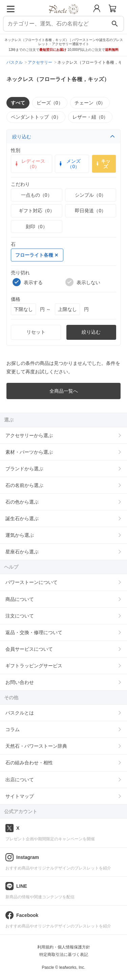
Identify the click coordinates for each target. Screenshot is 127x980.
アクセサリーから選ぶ (29, 435)
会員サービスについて (29, 649)
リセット (36, 332)
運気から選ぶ (20, 535)
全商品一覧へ (64, 391)
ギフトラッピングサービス (34, 666)
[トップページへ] (63, 16)
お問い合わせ (20, 682)
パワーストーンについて (31, 582)
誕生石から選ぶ (22, 518)
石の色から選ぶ (22, 502)
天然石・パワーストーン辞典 (36, 746)
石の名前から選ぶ (24, 485)
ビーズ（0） (50, 103)
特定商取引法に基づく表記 (64, 955)
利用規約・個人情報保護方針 (64, 947)
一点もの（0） (37, 195)
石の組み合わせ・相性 (29, 763)
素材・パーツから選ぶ (29, 452)
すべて (18, 103)
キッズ (103, 164)
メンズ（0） (69, 164)
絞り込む (64, 137)
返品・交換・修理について (34, 632)
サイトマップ (20, 796)
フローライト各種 (37, 255)
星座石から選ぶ (22, 552)
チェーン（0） (90, 103)
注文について (20, 616)
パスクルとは (20, 713)
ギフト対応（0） (37, 211)
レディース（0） (29, 164)
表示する (28, 282)
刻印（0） (37, 227)
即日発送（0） (90, 211)
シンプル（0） (90, 195)
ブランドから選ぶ (24, 469)
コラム (13, 729)
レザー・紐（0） (90, 117)
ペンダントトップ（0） (36, 117)
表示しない (83, 282)
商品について (20, 599)
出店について (20, 780)
